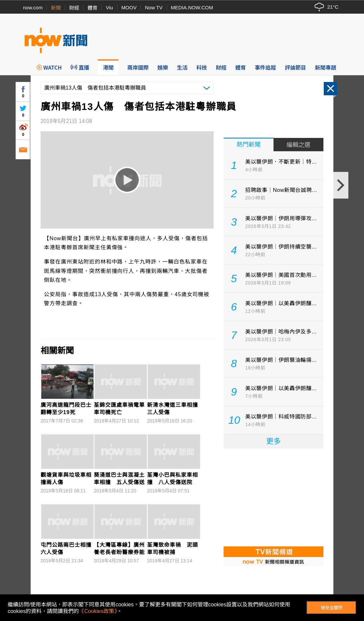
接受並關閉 (332, 608)
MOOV (129, 7)
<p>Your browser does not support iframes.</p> (273, 497)
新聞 (56, 8)
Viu (109, 7)
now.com (33, 7)
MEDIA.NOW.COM (192, 7)
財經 (74, 8)
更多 (273, 441)
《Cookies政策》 (98, 611)
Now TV (154, 7)
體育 (92, 8)
